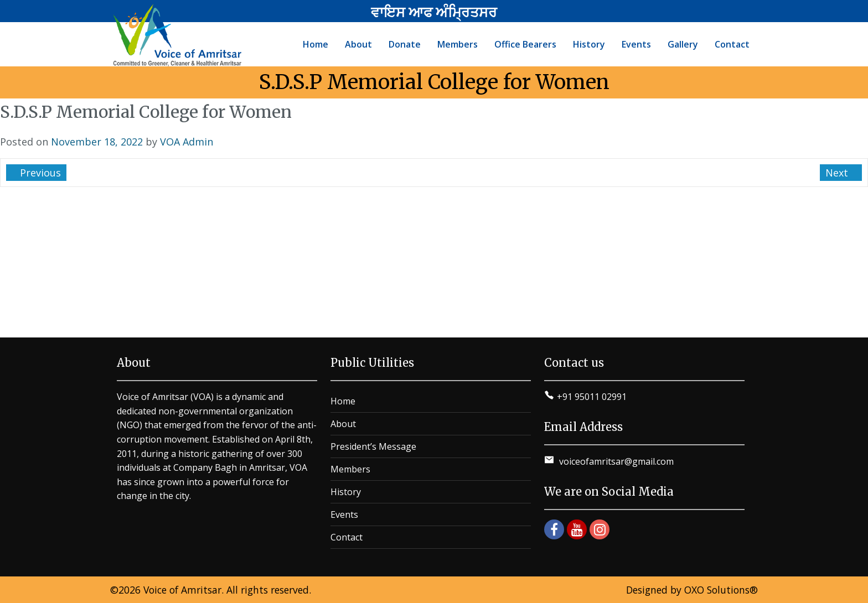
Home (343, 401)
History (346, 492)
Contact (347, 537)
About (343, 424)
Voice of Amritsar (182, 590)
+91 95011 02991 (592, 397)
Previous (39, 173)
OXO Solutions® (721, 590)
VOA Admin (187, 142)
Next (838, 173)
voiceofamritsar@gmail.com (615, 461)
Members (350, 469)
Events (344, 514)
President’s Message (373, 446)
